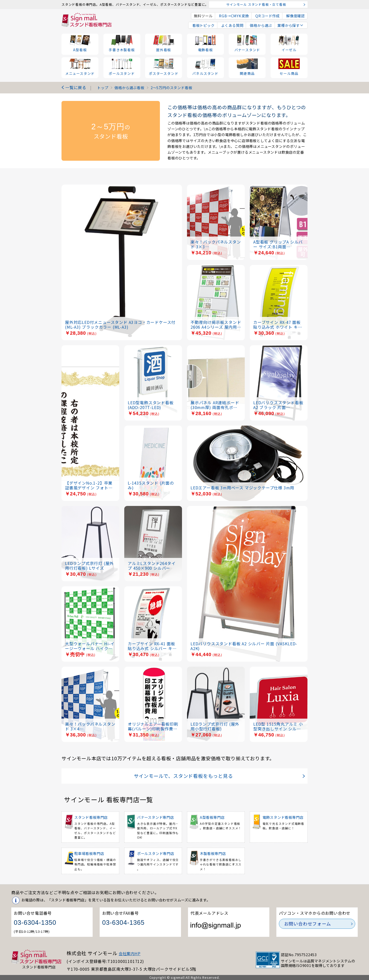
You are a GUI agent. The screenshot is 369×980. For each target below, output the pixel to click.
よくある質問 (232, 25)
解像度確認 (295, 16)
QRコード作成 (267, 16)
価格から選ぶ (260, 25)
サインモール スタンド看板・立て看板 (256, 4)
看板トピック (203, 25)
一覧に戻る (76, 87)
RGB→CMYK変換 (234, 16)
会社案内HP (130, 953)
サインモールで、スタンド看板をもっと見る (183, 776)
